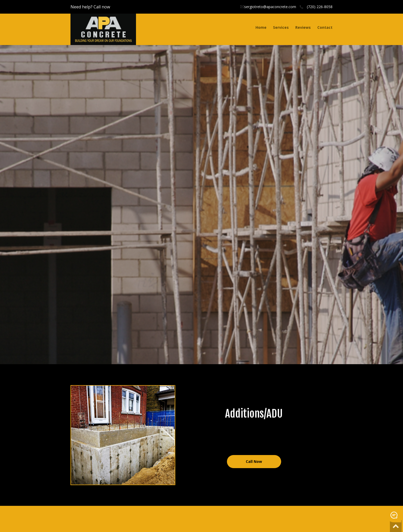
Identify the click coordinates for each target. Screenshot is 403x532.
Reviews (303, 27)
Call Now (254, 461)
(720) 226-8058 (320, 7)
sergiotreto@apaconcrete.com (270, 7)
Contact (325, 27)
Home (261, 27)
